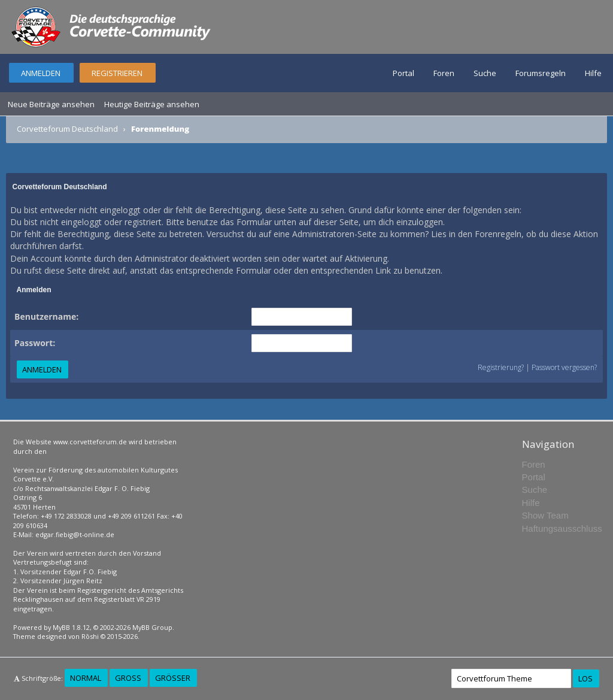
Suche (485, 73)
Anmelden (41, 73)
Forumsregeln (541, 73)
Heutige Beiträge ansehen (152, 104)
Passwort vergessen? (564, 367)
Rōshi (90, 636)
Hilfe (593, 73)
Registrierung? (501, 367)
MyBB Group (152, 627)
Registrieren (117, 73)
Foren (444, 73)
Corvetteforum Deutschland (67, 129)
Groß (128, 678)
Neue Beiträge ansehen (51, 104)
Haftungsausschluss (562, 528)
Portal (403, 73)
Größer (173, 678)
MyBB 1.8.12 (71, 627)
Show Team (545, 515)
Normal (86, 678)
